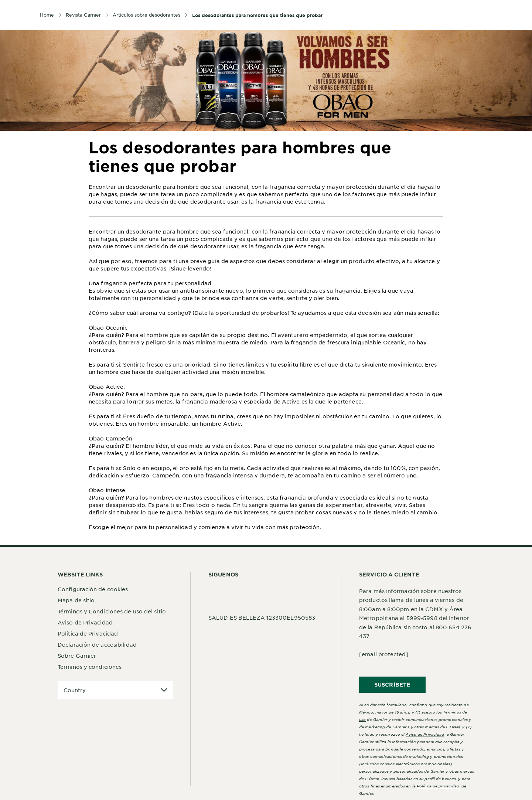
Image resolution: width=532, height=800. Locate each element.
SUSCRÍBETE (392, 685)
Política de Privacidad (88, 633)
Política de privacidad (438, 786)
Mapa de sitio (76, 600)
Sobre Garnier (77, 656)
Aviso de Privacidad (85, 622)
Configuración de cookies (93, 589)
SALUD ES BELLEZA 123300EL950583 (262, 617)
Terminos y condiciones (90, 667)
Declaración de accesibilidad (97, 644)
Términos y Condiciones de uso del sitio (112, 611)
